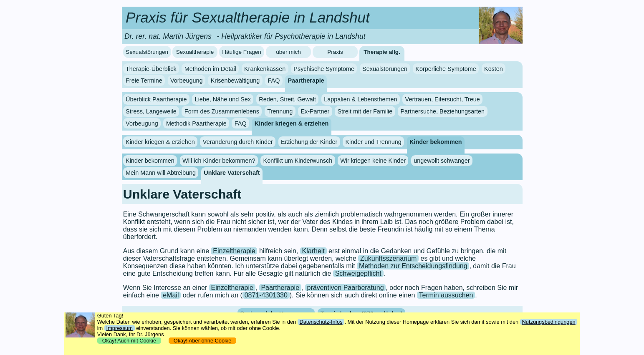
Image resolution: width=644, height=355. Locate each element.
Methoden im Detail (210, 69)
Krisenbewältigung (235, 81)
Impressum (120, 328)
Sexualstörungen (147, 52)
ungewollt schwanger (442, 161)
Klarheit (313, 251)
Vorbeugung (187, 81)
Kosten (494, 69)
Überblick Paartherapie (156, 99)
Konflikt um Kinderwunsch (298, 161)
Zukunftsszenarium (388, 258)
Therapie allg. (382, 52)
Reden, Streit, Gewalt (287, 99)
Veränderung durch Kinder (238, 142)
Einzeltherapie (234, 251)
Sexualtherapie (195, 52)
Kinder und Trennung (373, 142)
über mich (288, 52)
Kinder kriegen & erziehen (292, 123)
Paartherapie (306, 81)
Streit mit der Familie (365, 111)
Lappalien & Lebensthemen (360, 99)
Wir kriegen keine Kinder (373, 161)
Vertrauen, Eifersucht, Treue (443, 99)
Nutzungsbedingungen (549, 322)
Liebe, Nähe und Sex (223, 99)
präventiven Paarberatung (346, 288)
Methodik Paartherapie (196, 123)
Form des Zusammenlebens (222, 111)
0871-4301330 (266, 295)
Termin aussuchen (446, 295)
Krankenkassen (265, 69)
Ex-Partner (315, 111)
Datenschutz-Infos (321, 322)
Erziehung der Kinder (309, 142)
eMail (171, 295)
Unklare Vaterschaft (232, 173)
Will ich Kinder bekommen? (219, 161)
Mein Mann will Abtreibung (161, 173)
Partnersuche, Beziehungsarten (443, 111)
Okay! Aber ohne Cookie (203, 341)
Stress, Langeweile (151, 111)
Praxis (335, 52)
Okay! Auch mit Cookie (129, 341)
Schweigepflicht (358, 273)
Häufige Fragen (242, 52)
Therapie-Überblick (151, 69)
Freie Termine (144, 81)
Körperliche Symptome (446, 69)
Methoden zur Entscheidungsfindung (413, 266)
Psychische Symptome (324, 69)
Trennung (280, 111)
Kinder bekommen (436, 142)
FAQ (274, 81)
